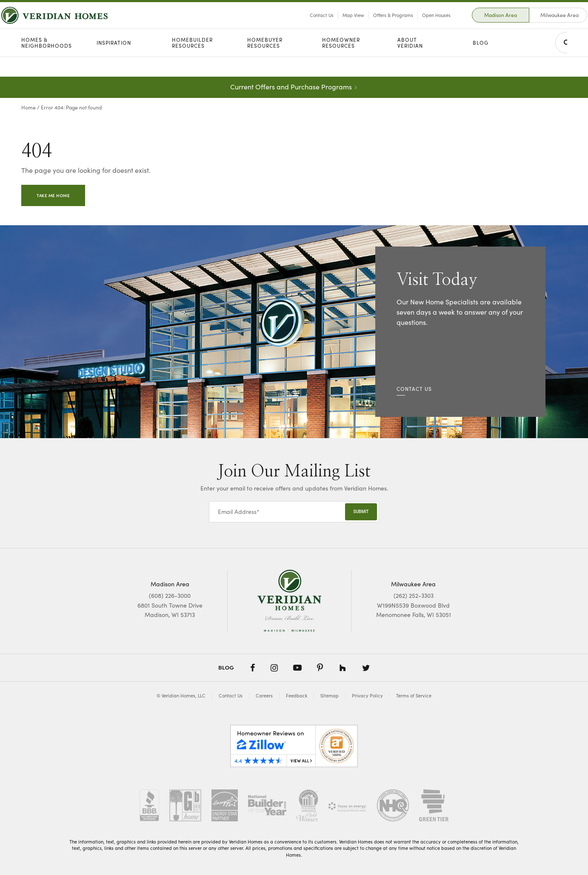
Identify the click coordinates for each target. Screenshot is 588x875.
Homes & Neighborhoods (47, 63)
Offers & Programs (373, 25)
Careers (264, 696)
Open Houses (416, 25)
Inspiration (114, 63)
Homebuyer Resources (265, 63)
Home (29, 107)
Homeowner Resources (341, 63)
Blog (481, 63)
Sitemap (330, 696)
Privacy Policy (367, 696)
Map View (333, 25)
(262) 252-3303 (414, 595)
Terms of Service (414, 696)
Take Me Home (53, 195)
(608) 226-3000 (170, 595)
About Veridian (410, 63)
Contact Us (301, 25)
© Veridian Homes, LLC (181, 696)
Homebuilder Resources (192, 63)
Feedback (297, 696)
